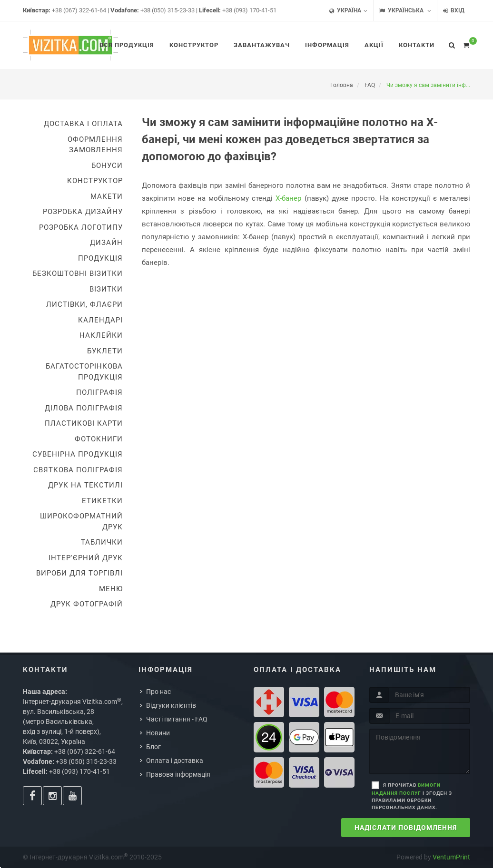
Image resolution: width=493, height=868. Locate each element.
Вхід (454, 11)
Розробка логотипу (81, 227)
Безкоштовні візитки (78, 273)
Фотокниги (99, 439)
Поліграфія (99, 392)
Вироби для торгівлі (79, 573)
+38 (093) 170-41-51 (249, 10)
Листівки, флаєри (84, 304)
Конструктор (95, 181)
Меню (111, 589)
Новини (158, 733)
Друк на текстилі (85, 485)
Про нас (158, 692)
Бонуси (107, 166)
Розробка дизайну (83, 212)
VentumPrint (451, 857)
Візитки (106, 289)
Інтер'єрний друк (86, 558)
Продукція (100, 258)
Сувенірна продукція (78, 454)
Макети (107, 196)
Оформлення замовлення (95, 145)
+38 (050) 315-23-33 (168, 10)
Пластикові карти (84, 423)
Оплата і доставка (175, 761)
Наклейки (101, 335)
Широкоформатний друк (81, 522)
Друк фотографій (87, 604)
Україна (348, 11)
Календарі (100, 320)
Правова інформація (178, 774)
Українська (405, 11)
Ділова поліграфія (84, 408)
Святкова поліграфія (78, 470)
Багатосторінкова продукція (84, 372)
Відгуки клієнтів (171, 705)
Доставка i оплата (83, 124)
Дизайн (106, 243)
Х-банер (288, 198)
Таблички (102, 542)
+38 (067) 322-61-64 (79, 10)
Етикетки (102, 501)
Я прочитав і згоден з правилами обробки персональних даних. (412, 796)
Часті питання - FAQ (177, 719)
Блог (153, 747)
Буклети (105, 351)
